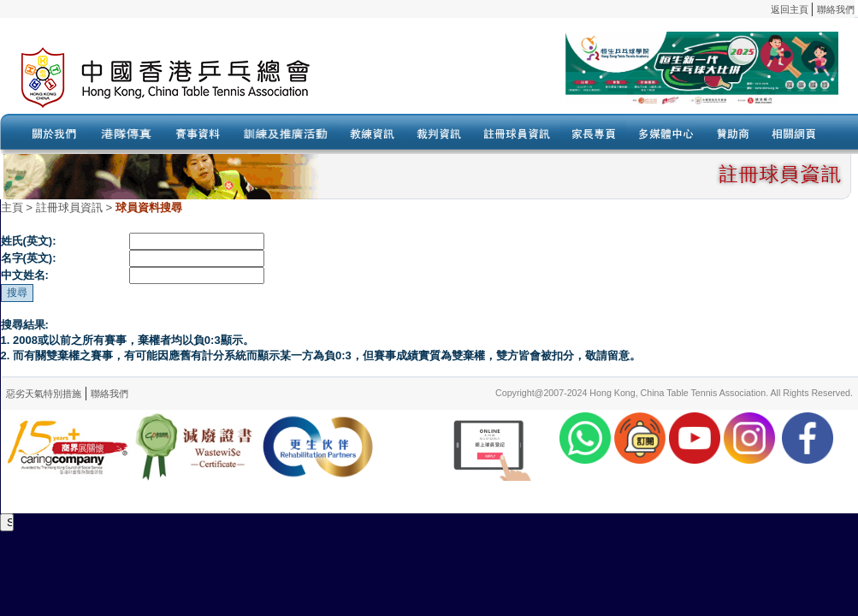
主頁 (12, 207)
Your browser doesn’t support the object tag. (595, 78)
